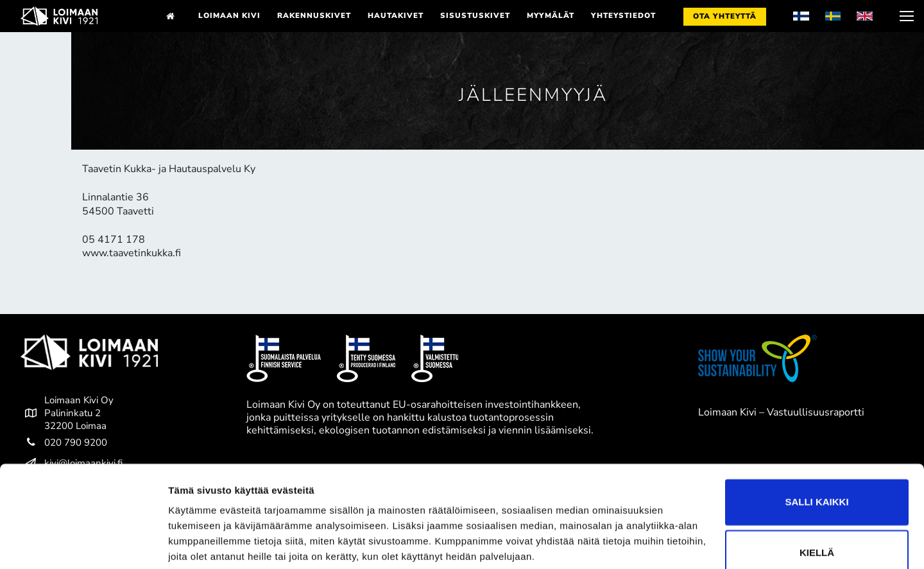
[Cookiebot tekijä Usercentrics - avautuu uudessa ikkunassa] (83, 544)
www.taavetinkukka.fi (132, 253)
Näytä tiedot (196, 544)
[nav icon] (905, 16)
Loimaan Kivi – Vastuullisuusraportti (781, 412)
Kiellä (817, 504)
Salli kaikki (817, 454)
